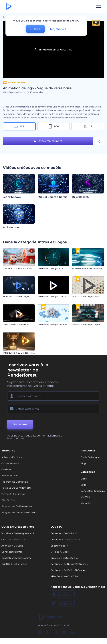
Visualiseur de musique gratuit (18, 533)
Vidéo (84, 479)
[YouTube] (65, 633)
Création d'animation (13, 540)
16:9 (19, 126)
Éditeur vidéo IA (59, 546)
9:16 (53, 126)
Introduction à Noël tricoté (18, 268)
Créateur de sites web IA (64, 558)
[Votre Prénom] (53, 396)
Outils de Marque (90, 457)
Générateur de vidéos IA (64, 533)
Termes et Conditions (13, 494)
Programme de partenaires (17, 506)
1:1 (88, 126)
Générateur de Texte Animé (16, 558)
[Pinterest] (48, 633)
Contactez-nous (10, 463)
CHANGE (35, 29)
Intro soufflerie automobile (87, 268)
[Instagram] (40, 633)
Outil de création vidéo (14, 564)
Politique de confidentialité (16, 488)
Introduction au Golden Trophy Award (24, 353)
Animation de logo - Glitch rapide (56, 296)
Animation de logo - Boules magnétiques (60, 325)
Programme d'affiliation (15, 482)
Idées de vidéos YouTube (64, 576)
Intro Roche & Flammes (16, 325)
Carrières (6, 469)
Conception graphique (93, 491)
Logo (83, 485)
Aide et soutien (10, 476)
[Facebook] (33, 633)
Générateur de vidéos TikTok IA (68, 570)
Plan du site (8, 500)
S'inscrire (20, 424)
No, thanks (58, 29)
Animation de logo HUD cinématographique (62, 268)
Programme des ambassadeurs (19, 512)
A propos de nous (12, 457)
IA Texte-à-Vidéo (60, 552)
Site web (85, 497)
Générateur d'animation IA (65, 540)
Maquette (86, 503)
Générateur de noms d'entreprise (69, 564)
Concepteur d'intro (12, 552)
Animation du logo (12, 546)
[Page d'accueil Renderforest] (9, 6)
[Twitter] (56, 633)
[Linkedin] (73, 633)
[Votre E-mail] (53, 409)
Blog (83, 463)
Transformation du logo (16, 296)
